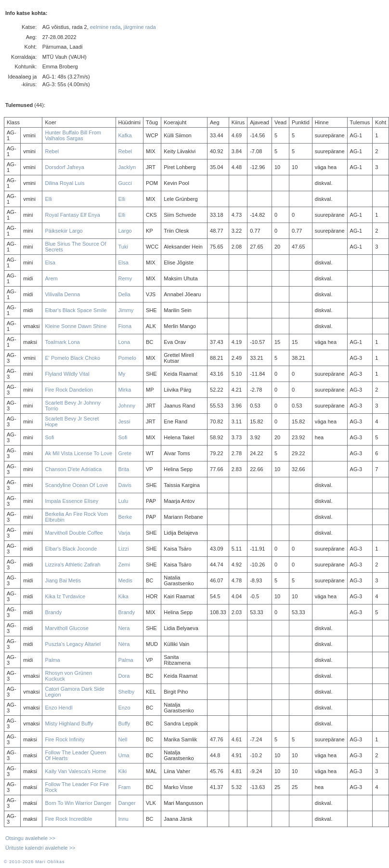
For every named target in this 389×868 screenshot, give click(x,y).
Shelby (127, 692)
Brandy (53, 612)
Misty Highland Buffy (69, 723)
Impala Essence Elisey (71, 501)
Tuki (123, 247)
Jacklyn (127, 167)
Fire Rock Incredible (68, 819)
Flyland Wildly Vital (67, 374)
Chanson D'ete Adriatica (73, 469)
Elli (48, 199)
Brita (124, 469)
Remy (125, 278)
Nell (123, 739)
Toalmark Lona (62, 342)
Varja (124, 533)
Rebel (52, 151)
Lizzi (124, 549)
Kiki (123, 771)
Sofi (49, 437)
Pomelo (127, 358)
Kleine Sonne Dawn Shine (76, 326)
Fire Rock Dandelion (69, 390)
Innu (123, 819)
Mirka (125, 390)
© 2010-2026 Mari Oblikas (34, 862)
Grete (125, 453)
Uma (124, 755)
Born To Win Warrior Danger (78, 803)
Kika (123, 596)
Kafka (125, 135)
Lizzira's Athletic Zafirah (72, 565)
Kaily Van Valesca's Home (75, 771)
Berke (125, 517)
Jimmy (126, 310)
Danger (127, 803)
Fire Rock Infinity (65, 739)
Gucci (125, 183)
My (122, 374)
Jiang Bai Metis (63, 580)
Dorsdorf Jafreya (64, 167)
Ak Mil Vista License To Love (78, 453)
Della (124, 294)
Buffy (124, 723)
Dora (124, 676)
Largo (125, 231)
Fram (125, 787)
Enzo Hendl (58, 708)
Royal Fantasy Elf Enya (72, 215)
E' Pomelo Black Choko (72, 358)
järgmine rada (139, 27)
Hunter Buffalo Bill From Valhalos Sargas (73, 135)
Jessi (124, 421)
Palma (52, 660)
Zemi (124, 565)
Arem (51, 278)
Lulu (123, 501)
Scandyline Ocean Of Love (76, 485)
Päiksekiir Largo (64, 231)
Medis (125, 580)
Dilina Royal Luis (65, 183)
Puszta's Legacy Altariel (73, 644)
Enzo (124, 708)
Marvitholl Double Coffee (74, 533)
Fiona (125, 326)
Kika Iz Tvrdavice (65, 596)
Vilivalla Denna (62, 294)
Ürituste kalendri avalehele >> (40, 848)
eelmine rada (105, 27)
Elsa (50, 263)
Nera (124, 628)
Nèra (124, 644)
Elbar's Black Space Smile (76, 310)
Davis (125, 485)
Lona (124, 342)
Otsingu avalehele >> (30, 838)
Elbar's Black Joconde (71, 549)
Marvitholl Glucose (66, 628)
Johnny (127, 406)
